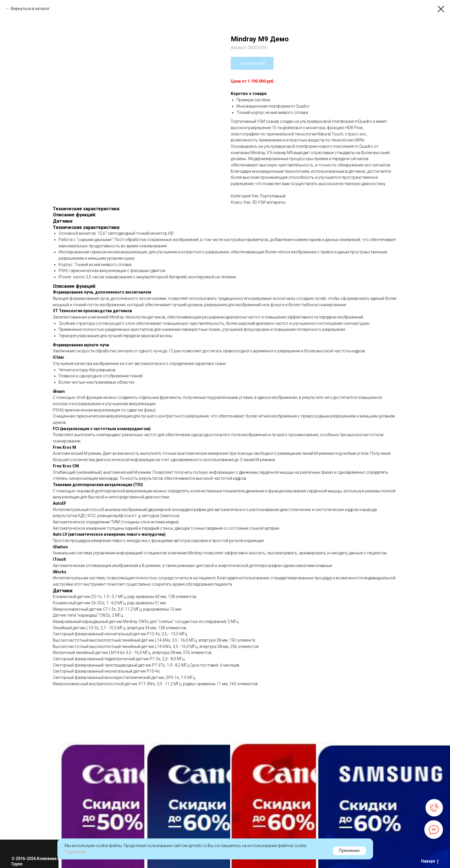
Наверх (430, 861)
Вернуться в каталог (30, 9)
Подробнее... (76, 852)
